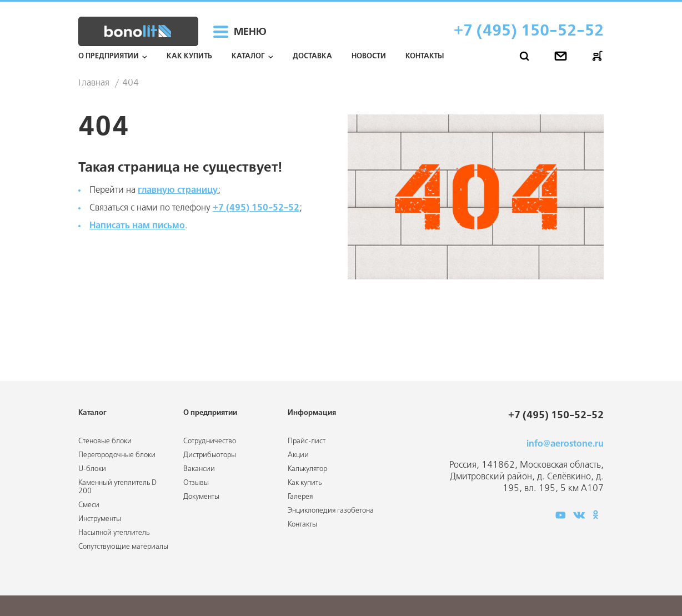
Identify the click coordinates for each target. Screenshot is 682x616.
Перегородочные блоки (117, 455)
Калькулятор (307, 469)
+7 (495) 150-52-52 (529, 31)
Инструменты (100, 519)
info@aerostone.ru (565, 444)
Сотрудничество (210, 441)
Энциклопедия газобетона (331, 511)
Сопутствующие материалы (123, 547)
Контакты (425, 56)
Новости (369, 56)
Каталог (248, 56)
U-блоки (92, 469)
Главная (94, 83)
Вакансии (199, 469)
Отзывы (196, 483)
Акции (298, 455)
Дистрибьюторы (210, 455)
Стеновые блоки (105, 441)
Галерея (300, 497)
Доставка (312, 56)
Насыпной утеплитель (114, 533)
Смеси (89, 505)
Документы (201, 497)
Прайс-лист (307, 441)
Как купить (189, 56)
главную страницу (178, 190)
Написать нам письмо (137, 226)
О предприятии (109, 56)
